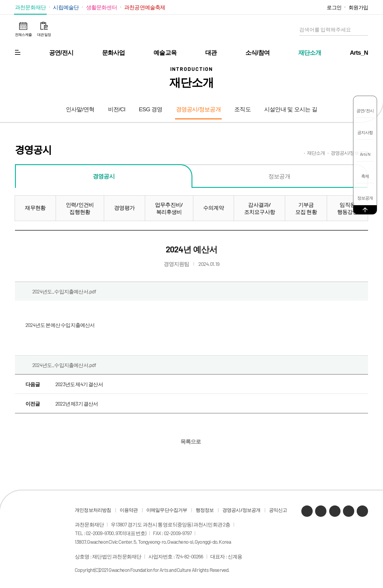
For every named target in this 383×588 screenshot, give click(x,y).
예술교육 (165, 53)
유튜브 (301, 7)
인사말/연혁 (80, 109)
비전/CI (117, 109)
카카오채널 (283, 7)
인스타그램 (310, 7)
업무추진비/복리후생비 (169, 208)
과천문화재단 (30, 7)
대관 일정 (44, 34)
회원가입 (358, 7)
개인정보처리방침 (93, 510)
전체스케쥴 (23, 34)
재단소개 (310, 53)
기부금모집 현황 (306, 208)
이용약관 (129, 510)
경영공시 (104, 176)
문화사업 (114, 53)
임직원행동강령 (348, 208)
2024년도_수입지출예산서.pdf (64, 291)
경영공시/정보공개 (198, 109)
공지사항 (365, 132)
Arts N (365, 154)
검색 (362, 30)
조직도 (243, 109)
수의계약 (213, 208)
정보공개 (365, 198)
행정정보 (205, 510)
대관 (211, 53)
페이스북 (319, 7)
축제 (365, 176)
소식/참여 (258, 53)
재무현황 (35, 208)
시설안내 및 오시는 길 (291, 109)
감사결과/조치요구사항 (260, 208)
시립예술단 (66, 7)
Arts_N (359, 53)
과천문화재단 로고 (191, 30)
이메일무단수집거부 (167, 510)
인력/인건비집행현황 (80, 208)
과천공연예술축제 (145, 7)
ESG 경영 (151, 109)
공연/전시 (61, 53)
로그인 (334, 7)
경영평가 (124, 208)
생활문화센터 (102, 7)
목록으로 (190, 441)
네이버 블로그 (292, 7)
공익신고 (278, 510)
